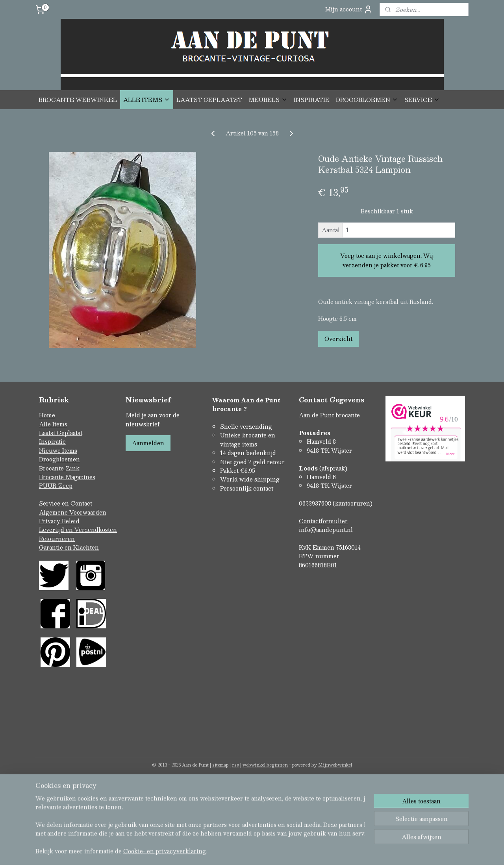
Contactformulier (323, 521)
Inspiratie (52, 441)
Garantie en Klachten (69, 547)
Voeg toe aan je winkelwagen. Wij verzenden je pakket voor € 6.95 (387, 260)
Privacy (50, 521)
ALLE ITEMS (147, 100)
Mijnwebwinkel (335, 765)
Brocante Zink (59, 468)
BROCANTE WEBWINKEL (78, 100)
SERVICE (422, 100)
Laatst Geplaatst (61, 433)
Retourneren (57, 539)
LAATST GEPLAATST (209, 100)
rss (235, 765)
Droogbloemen (59, 459)
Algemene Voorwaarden (73, 512)
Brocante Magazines (67, 477)
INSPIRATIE (312, 100)
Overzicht (338, 339)
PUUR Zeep (56, 485)
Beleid (71, 521)
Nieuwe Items (58, 450)
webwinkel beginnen (265, 765)
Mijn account (349, 9)
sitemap (220, 765)
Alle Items (53, 424)
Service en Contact (66, 503)
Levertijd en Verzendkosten (78, 530)
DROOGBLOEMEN (367, 100)
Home (47, 415)
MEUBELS (268, 100)
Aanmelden (148, 443)
